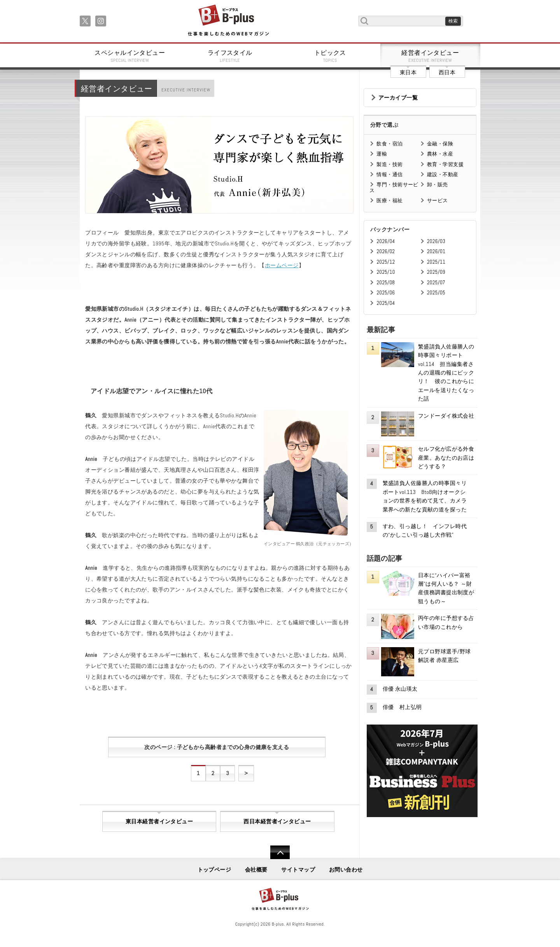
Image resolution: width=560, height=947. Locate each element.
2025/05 (436, 293)
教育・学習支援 (445, 164)
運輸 (382, 154)
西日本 (447, 72)
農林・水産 (440, 154)
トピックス (330, 56)
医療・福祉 (389, 200)
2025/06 (386, 293)
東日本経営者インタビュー (159, 821)
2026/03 (436, 241)
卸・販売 (437, 185)
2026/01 (436, 251)
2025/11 (436, 262)
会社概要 (256, 870)
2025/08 (386, 283)
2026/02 (386, 251)
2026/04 (386, 241)
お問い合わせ (346, 870)
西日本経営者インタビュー (277, 821)
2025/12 (386, 262)
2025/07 (436, 283)
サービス (437, 200)
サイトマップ (298, 870)
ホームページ (282, 265)
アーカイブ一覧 (398, 98)
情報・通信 (389, 174)
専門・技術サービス (394, 187)
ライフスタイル (230, 56)
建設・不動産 (443, 174)
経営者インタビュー (430, 56)
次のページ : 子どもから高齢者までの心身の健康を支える (217, 747)
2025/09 (436, 272)
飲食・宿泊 (389, 144)
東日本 (408, 72)
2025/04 (386, 303)
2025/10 (386, 272)
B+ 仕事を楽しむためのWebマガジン (228, 21)
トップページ (214, 870)
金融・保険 (440, 144)
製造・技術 (389, 164)
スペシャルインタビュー (130, 56)
